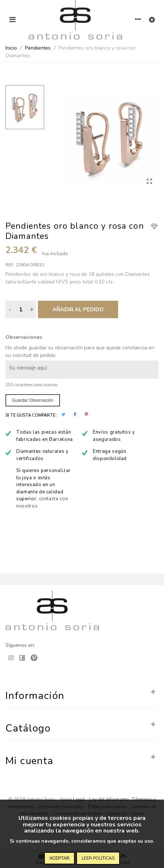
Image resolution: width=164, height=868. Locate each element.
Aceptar (60, 858)
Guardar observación (33, 400)
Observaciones (24, 337)
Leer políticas (98, 858)
